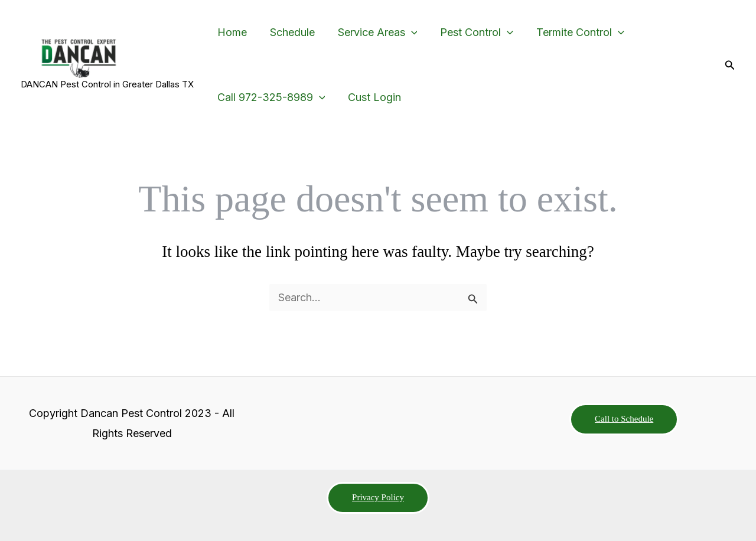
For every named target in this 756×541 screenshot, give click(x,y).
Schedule (289, 32)
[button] (407, 32)
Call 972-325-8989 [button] (270, 97)
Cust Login (372, 97)
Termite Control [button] (573, 32)
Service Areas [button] (373, 32)
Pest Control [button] (471, 32)
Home (231, 32)
